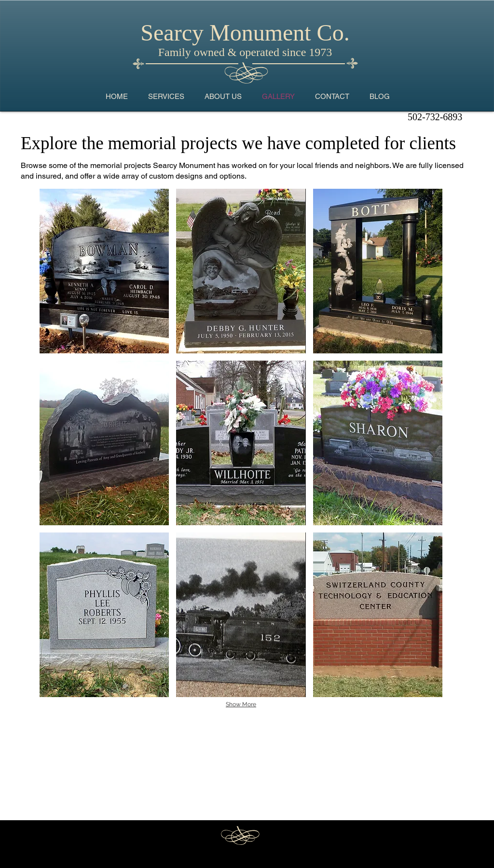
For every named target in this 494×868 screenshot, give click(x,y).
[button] (104, 271)
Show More (241, 704)
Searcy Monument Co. (245, 33)
